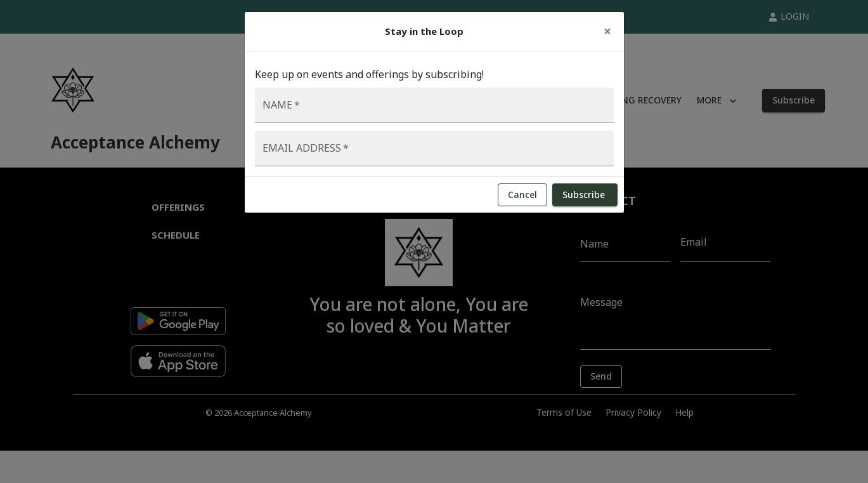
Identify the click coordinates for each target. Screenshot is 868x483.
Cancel (522, 195)
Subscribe (585, 195)
